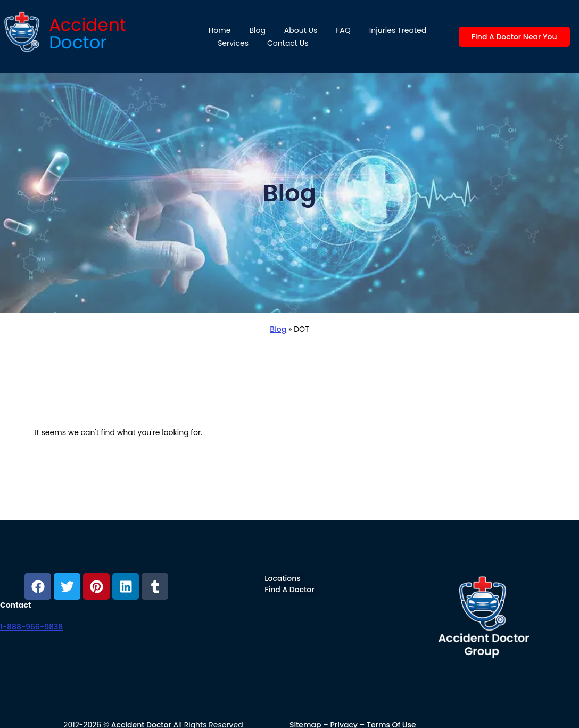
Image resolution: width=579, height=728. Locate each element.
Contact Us (288, 43)
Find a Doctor (289, 590)
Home (220, 30)
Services (233, 43)
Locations (282, 578)
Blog (257, 30)
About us (301, 30)
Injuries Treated (398, 30)
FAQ (343, 30)
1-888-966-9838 (31, 627)
